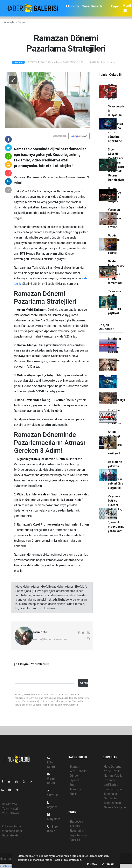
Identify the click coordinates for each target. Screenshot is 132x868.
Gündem (75, 776)
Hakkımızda (9, 804)
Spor (73, 785)
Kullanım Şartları (12, 826)
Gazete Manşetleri (116, 807)
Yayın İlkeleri (10, 809)
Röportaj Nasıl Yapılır (114, 365)
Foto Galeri (51, 763)
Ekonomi (72, 6)
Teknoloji (75, 789)
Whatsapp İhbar (12, 831)
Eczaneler (110, 780)
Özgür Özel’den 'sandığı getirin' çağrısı (114, 244)
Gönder (84, 683)
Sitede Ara (76, 822)
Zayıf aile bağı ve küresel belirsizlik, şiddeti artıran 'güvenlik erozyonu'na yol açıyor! (116, 514)
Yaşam (22, 22)
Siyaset (74, 780)
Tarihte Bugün (113, 789)
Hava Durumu (113, 767)
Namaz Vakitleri (114, 776)
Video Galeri (51, 779)
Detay (92, 864)
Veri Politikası (10, 813)
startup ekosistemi (12, 866)
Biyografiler (77, 831)
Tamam (108, 864)
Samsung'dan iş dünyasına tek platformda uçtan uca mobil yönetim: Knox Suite (117, 124)
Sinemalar (110, 794)
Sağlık (73, 794)
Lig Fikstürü (111, 785)
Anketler (75, 826)
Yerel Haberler (93, 6)
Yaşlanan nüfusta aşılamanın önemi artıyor (115, 218)
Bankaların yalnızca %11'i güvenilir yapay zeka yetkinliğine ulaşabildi (116, 475)
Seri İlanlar (111, 798)
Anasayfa (9, 22)
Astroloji (75, 840)
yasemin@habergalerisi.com (49, 639)
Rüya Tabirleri (78, 835)
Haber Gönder (11, 835)
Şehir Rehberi (112, 803)
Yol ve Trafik (112, 771)
